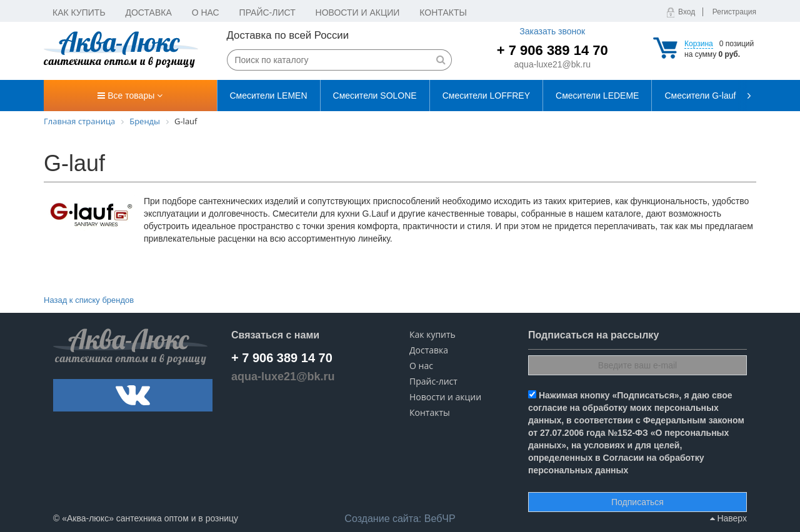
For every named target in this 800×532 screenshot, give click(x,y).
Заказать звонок (552, 31)
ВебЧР (400, 519)
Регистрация (734, 12)
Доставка (149, 12)
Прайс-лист (267, 12)
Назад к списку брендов (89, 300)
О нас (206, 12)
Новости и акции (358, 12)
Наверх (728, 518)
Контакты (443, 12)
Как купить (79, 12)
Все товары (130, 96)
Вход (687, 12)
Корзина (699, 44)
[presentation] (747, 96)
